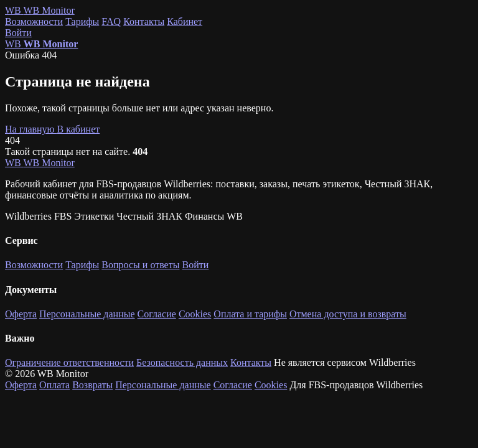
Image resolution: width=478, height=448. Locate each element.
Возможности (34, 21)
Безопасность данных (182, 362)
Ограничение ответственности (69, 362)
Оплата (54, 385)
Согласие (157, 314)
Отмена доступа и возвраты (348, 314)
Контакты (144, 21)
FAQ (111, 21)
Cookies (195, 314)
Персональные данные (87, 314)
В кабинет (79, 129)
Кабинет (185, 21)
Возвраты (92, 385)
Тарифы (82, 21)
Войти (18, 33)
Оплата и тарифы (250, 314)
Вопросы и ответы (140, 265)
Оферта (21, 314)
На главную (31, 129)
